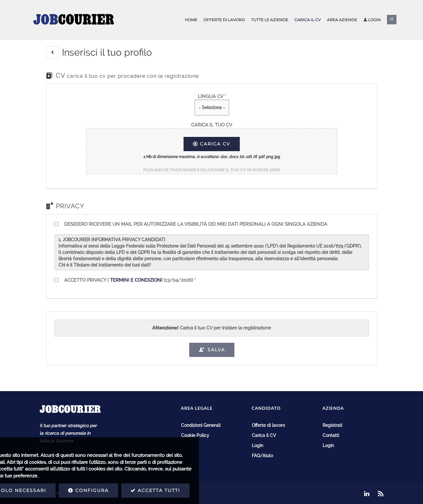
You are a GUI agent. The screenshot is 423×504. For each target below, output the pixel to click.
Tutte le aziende (270, 20)
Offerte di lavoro (224, 20)
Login (372, 20)
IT (392, 19)
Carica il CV (308, 20)
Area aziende (342, 20)
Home (191, 20)
